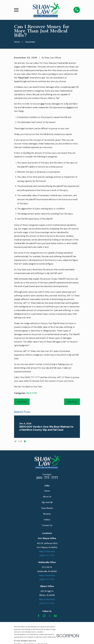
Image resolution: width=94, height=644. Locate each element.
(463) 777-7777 (47, 579)
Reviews (47, 514)
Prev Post (22, 402)
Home (47, 491)
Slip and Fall (31, 393)
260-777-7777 (47, 478)
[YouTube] (55, 616)
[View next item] (25, 441)
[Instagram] (44, 616)
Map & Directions (47, 551)
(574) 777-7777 (47, 603)
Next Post (72, 402)
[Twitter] (50, 616)
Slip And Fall (47, 502)
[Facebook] (39, 616)
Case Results (47, 508)
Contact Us (47, 525)
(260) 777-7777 (32, 377)
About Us (47, 497)
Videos (47, 520)
